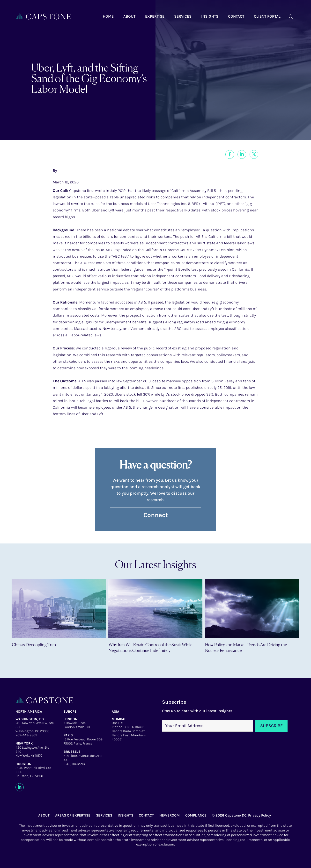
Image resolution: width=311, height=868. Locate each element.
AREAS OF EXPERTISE (73, 815)
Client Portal (267, 16)
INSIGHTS (126, 815)
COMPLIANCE (196, 815)
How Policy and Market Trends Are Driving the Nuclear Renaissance (246, 647)
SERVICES (104, 815)
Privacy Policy (259, 815)
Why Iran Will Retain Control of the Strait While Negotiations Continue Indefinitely (151, 647)
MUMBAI (118, 719)
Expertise (155, 16)
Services (183, 16)
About (129, 16)
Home (108, 16)
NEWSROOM (170, 815)
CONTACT (146, 815)
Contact (236, 16)
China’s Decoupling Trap (34, 644)
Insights (210, 16)
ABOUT (44, 815)
